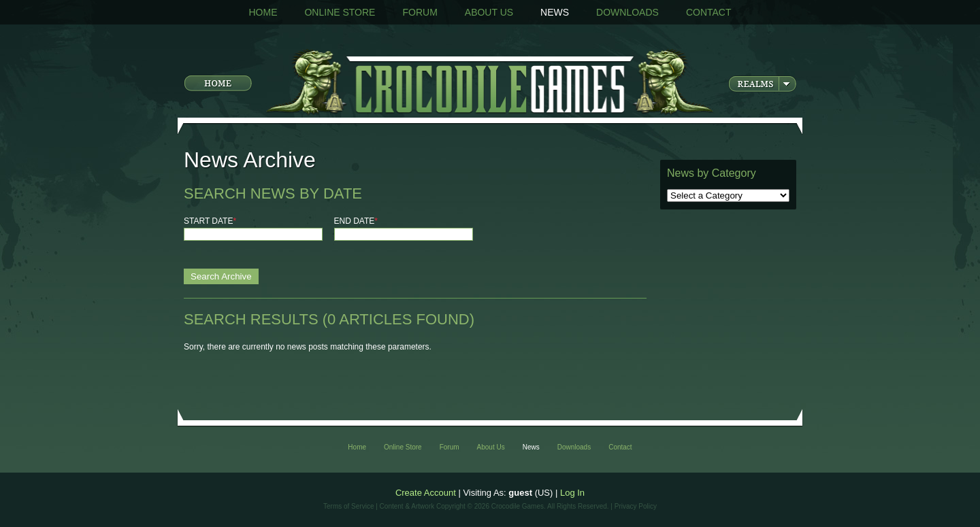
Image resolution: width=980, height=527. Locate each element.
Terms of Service (348, 506)
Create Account (426, 493)
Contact (709, 12)
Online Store (340, 12)
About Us (489, 12)
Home (263, 12)
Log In (572, 493)
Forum (420, 12)
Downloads (627, 12)
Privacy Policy (636, 506)
